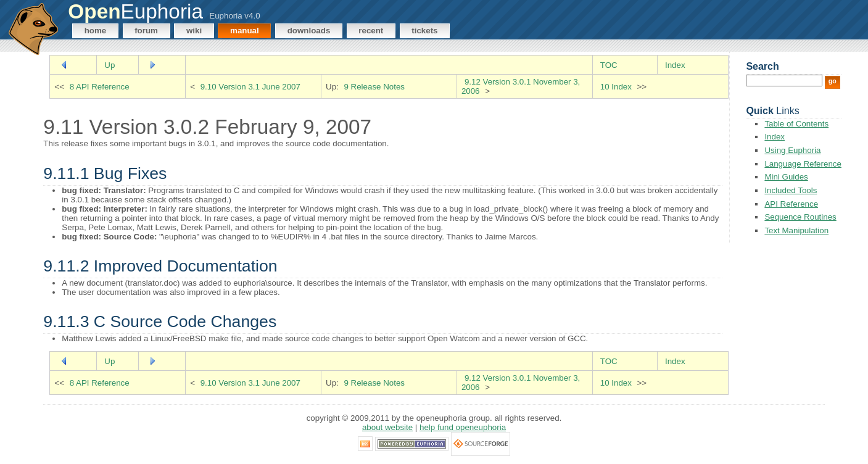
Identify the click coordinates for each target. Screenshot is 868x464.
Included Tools (791, 190)
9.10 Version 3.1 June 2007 (250, 87)
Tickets (424, 31)
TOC (609, 65)
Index (675, 65)
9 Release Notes (374, 87)
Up (110, 65)
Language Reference (803, 164)
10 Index (616, 87)
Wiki (194, 31)
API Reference (791, 204)
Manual (245, 31)
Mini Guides (786, 177)
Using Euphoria (792, 150)
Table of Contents (796, 124)
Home (96, 31)
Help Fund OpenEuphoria (463, 427)
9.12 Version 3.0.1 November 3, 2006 (521, 86)
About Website (387, 427)
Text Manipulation (796, 230)
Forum (146, 31)
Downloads (309, 31)
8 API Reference (100, 87)
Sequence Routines (800, 217)
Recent (371, 31)
